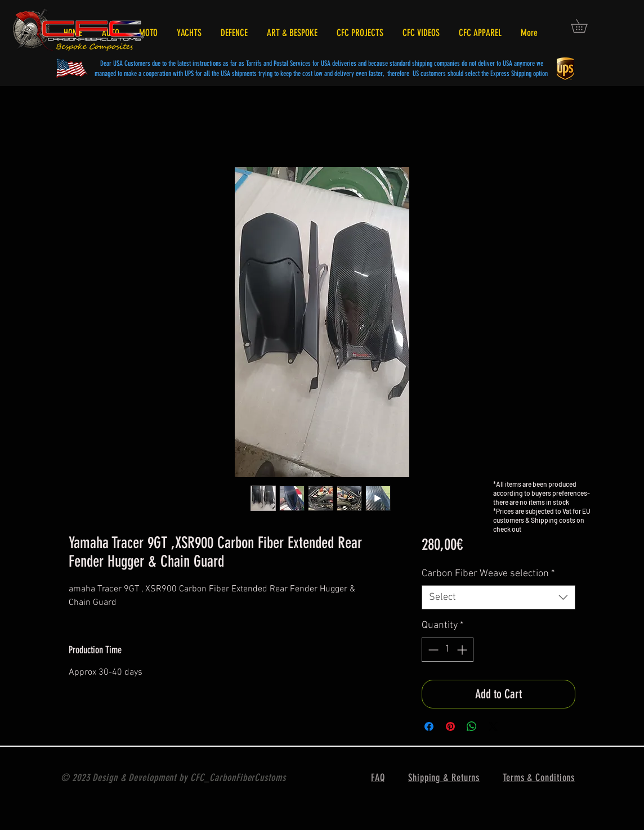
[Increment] (463, 650)
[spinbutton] (448, 650)
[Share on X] (493, 726)
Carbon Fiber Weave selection (488, 574)
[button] (585, 26)
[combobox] (498, 597)
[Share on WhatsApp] (472, 726)
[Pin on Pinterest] (450, 726)
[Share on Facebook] (429, 726)
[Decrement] (432, 650)
